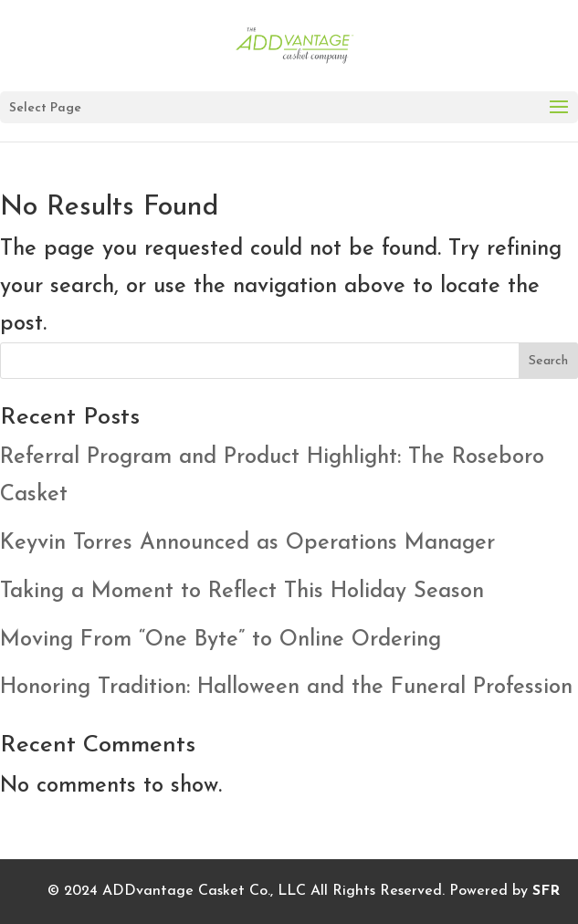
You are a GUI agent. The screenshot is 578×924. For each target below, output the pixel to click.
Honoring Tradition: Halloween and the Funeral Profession (286, 688)
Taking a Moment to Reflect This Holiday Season (242, 592)
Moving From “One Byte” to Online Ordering (221, 640)
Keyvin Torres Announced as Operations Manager (247, 543)
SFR (546, 891)
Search (548, 361)
